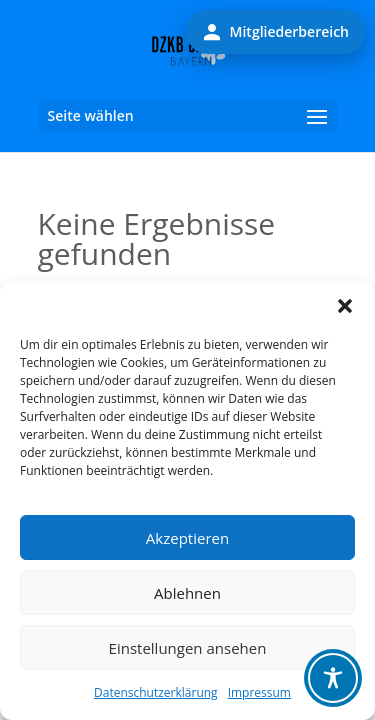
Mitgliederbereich (275, 32)
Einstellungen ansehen (188, 648)
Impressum (259, 692)
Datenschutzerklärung (156, 692)
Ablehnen (187, 593)
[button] (345, 306)
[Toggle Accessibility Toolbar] (333, 678)
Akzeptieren (187, 538)
